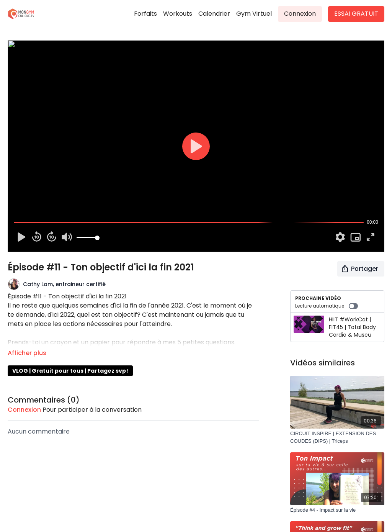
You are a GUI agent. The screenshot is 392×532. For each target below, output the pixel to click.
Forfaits (145, 14)
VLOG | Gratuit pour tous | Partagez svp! (70, 371)
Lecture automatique (327, 306)
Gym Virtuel (254, 14)
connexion (24, 410)
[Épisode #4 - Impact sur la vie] (337, 510)
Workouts (178, 14)
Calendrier (214, 14)
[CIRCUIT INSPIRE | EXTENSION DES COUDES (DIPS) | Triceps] (337, 437)
